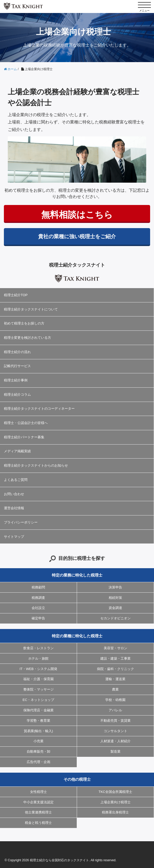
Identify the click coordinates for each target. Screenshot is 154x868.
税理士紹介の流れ (17, 352)
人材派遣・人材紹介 (115, 741)
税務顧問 (38, 587)
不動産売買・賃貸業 (115, 721)
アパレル (115, 710)
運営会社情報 (14, 508)
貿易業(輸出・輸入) (38, 731)
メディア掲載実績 (17, 451)
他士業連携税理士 (38, 812)
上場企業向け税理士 (115, 802)
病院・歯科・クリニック (115, 669)
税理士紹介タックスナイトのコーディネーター (39, 409)
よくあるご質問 (16, 480)
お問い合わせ (14, 494)
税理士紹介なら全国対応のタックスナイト (59, 860)
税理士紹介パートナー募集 (24, 437)
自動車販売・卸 (38, 751)
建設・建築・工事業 (115, 658)
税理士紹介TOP (16, 295)
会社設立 (38, 608)
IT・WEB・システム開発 (38, 669)
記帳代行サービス (17, 366)
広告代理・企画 (38, 762)
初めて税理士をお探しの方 (24, 323)
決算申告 (115, 587)
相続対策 (115, 598)
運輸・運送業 (115, 679)
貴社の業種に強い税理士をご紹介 (77, 236)
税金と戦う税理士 (38, 823)
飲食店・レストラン (38, 648)
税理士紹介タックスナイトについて (31, 309)
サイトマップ (14, 537)
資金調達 (115, 608)
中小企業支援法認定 (38, 802)
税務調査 (38, 598)
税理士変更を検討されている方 (27, 338)
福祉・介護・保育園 (38, 679)
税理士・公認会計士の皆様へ (26, 423)
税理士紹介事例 (16, 380)
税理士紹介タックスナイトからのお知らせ (36, 465)
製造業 (115, 751)
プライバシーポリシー (21, 522)
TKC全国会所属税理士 (115, 792)
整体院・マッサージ (38, 689)
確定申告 (38, 618)
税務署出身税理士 (115, 812)
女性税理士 (38, 792)
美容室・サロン (115, 648)
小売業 (38, 741)
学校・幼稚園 (115, 700)
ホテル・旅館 (38, 658)
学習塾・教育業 (38, 721)
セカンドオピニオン (115, 618)
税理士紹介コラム (17, 395)
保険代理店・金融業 (38, 710)
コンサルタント (115, 731)
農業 (115, 689)
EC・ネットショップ (38, 700)
